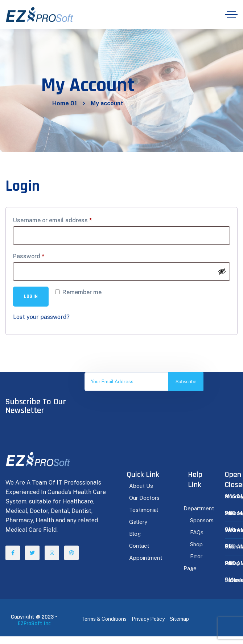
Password (29, 256)
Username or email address (53, 220)
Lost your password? (41, 317)
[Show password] (222, 271)
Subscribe (186, 382)
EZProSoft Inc (34, 623)
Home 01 (65, 103)
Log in (31, 296)
